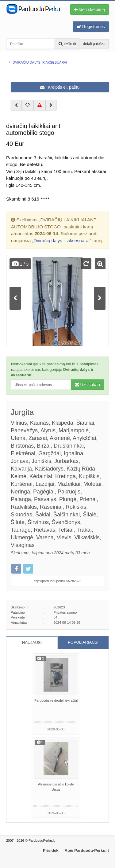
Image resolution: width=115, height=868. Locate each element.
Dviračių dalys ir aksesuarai (61, 240)
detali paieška (94, 44)
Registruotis (91, 27)
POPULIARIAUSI (83, 642)
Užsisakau (87, 385)
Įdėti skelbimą (90, 9)
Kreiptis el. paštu (60, 87)
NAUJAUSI (32, 643)
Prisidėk (51, 850)
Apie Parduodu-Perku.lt (87, 850)
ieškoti (67, 44)
